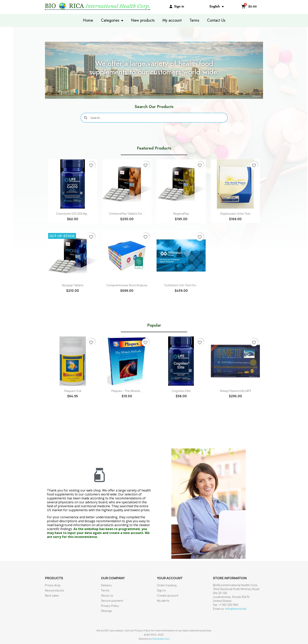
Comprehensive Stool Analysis (127, 285)
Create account (168, 595)
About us (107, 595)
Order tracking (167, 585)
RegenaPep (181, 214)
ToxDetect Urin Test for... (181, 285)
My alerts (163, 601)
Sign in (161, 590)
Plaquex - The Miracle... (127, 391)
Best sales (52, 595)
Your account (170, 578)
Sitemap (106, 611)
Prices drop (53, 585)
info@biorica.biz (236, 609)
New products (143, 20)
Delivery (106, 585)
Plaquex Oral (73, 391)
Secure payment (112, 601)
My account (172, 20)
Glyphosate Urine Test (235, 214)
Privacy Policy (110, 606)
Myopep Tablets (73, 285)
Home (88, 20)
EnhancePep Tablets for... (127, 214)
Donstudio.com (161, 639)
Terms (194, 20)
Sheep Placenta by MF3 (235, 391)
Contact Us (216, 20)
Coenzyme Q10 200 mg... (73, 214)
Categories (112, 20)
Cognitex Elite (181, 391)
